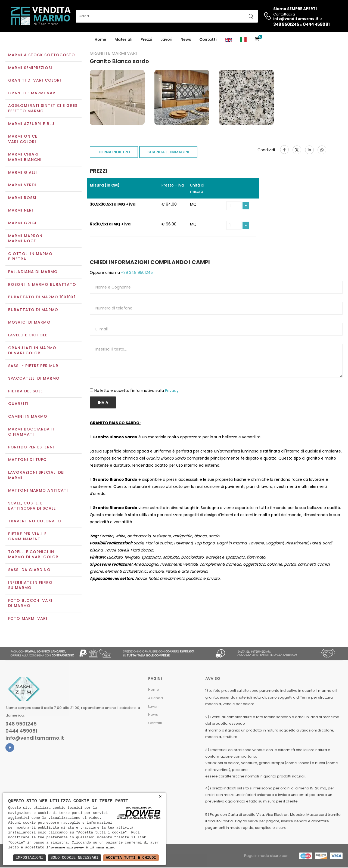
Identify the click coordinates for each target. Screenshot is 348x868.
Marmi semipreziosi (30, 68)
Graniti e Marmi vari (32, 94)
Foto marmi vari (28, 619)
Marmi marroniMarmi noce (26, 239)
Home (100, 39)
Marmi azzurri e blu (31, 124)
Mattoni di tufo (28, 460)
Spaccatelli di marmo (34, 379)
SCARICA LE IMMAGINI (168, 153)
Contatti (208, 39)
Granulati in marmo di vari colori (32, 351)
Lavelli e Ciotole (28, 336)
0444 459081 (316, 24)
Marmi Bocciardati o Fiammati (31, 432)
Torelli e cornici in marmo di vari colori (34, 555)
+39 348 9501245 (136, 273)
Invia (103, 403)
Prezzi (146, 39)
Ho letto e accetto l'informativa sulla (136, 391)
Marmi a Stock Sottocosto (42, 55)
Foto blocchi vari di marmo (30, 604)
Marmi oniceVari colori (23, 140)
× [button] (160, 797)
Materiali (123, 39)
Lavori (166, 39)
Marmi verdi (22, 186)
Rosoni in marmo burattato (42, 285)
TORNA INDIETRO (114, 153)
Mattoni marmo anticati (38, 491)
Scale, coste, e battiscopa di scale (32, 506)
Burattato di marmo (33, 310)
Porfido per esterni (31, 448)
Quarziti (18, 404)
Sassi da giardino (29, 570)
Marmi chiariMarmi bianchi (25, 158)
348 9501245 (286, 24)
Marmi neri (21, 211)
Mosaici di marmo (29, 323)
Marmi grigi (22, 224)
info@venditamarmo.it (35, 739)
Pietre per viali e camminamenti (27, 537)
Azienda (156, 698)
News (186, 39)
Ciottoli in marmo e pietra (30, 257)
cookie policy (105, 848)
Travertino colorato (35, 522)
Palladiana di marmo (33, 272)
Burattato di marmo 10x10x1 (42, 297)
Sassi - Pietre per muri (34, 366)
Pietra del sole (26, 392)
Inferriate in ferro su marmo (30, 586)
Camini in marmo (28, 417)
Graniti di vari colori (35, 81)
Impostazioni (29, 858)
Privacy (172, 391)
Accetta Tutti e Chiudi (131, 858)
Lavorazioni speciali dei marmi (36, 476)
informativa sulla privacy (67, 848)
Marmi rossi (22, 198)
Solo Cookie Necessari (74, 858)
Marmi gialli (23, 173)
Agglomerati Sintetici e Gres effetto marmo (43, 109)
